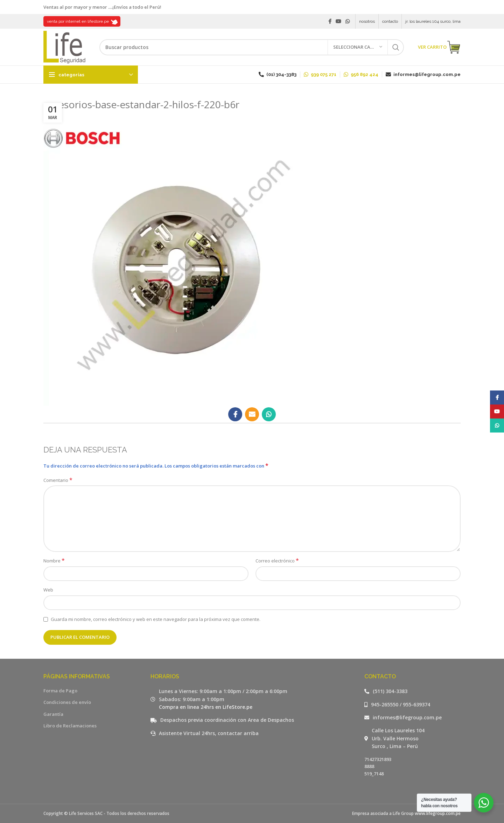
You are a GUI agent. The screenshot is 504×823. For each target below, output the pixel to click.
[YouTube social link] (338, 21)
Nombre (54, 561)
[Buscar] (252, 47)
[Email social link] (252, 414)
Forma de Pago (60, 691)
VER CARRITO (439, 47)
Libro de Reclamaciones (70, 726)
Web (48, 590)
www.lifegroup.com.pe (438, 813)
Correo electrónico (277, 561)
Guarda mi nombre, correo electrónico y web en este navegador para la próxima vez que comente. (156, 619)
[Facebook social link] (330, 21)
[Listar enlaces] (413, 691)
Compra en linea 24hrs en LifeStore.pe (206, 707)
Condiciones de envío (67, 702)
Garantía (53, 714)
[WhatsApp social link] (348, 21)
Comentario (58, 480)
